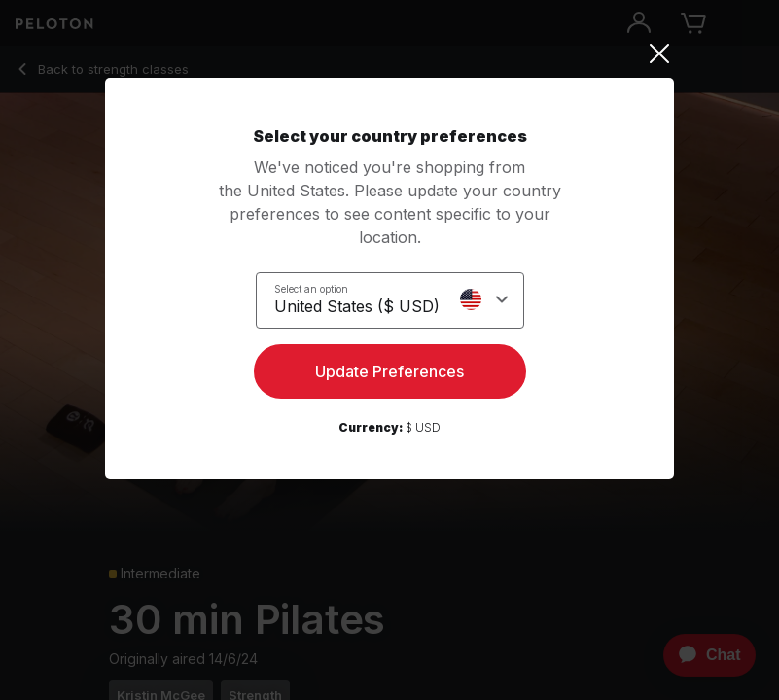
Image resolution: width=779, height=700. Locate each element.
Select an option (311, 289)
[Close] (389, 53)
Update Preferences (389, 371)
